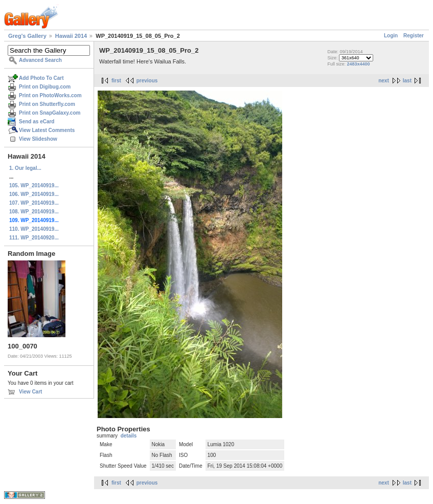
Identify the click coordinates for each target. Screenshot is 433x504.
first (116, 81)
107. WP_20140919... (34, 203)
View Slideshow (38, 139)
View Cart (30, 392)
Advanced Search (40, 60)
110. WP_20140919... (34, 229)
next (384, 81)
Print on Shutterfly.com (47, 104)
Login (391, 36)
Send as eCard (37, 122)
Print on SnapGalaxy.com (50, 113)
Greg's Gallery (27, 36)
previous (147, 81)
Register (414, 36)
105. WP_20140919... (34, 185)
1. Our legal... (25, 168)
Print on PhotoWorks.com (50, 95)
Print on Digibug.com (45, 87)
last (407, 81)
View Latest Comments (47, 130)
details (129, 436)
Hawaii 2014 (71, 36)
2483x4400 (359, 64)
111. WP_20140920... (34, 238)
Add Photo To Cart (41, 78)
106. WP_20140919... (34, 194)
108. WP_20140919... (34, 212)
